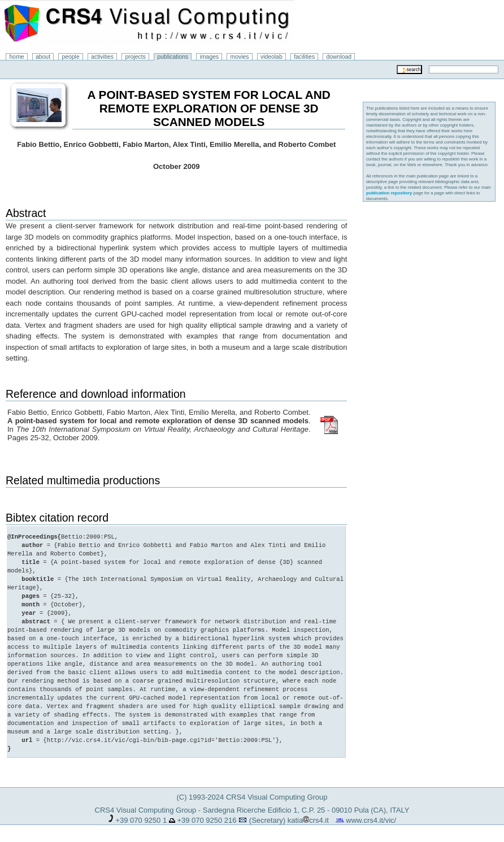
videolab (271, 57)
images (210, 57)
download (339, 57)
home (17, 57)
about (43, 57)
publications (173, 57)
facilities (304, 57)
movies (240, 57)
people (71, 57)
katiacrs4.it (308, 820)
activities (102, 57)
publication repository (389, 193)
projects (135, 57)
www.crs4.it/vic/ (371, 820)
